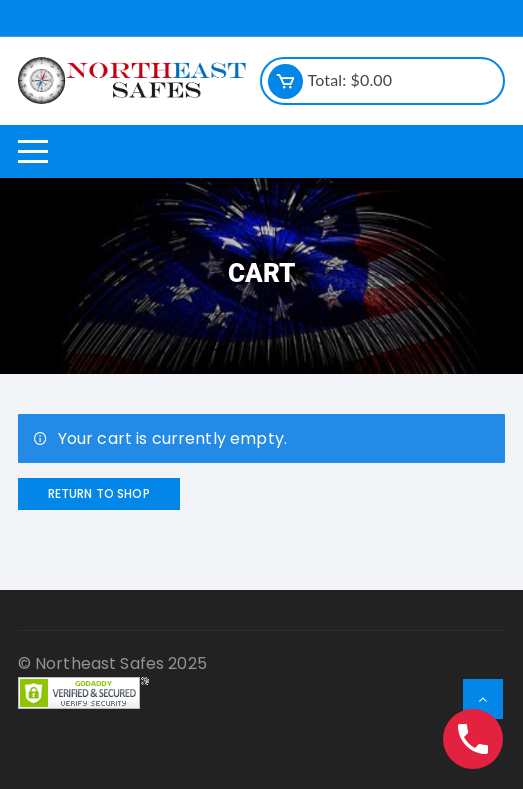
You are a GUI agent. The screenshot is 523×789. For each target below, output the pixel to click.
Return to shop (99, 493)
